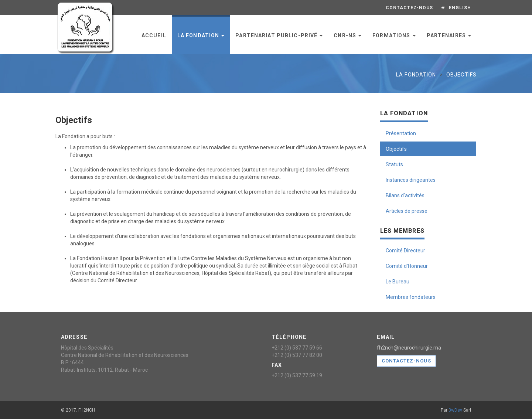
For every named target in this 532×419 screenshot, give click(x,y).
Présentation (401, 133)
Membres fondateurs (411, 297)
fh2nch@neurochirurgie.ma (409, 348)
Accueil (154, 35)
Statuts (394, 164)
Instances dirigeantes (411, 180)
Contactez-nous (406, 361)
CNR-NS (347, 35)
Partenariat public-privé (279, 35)
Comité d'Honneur (407, 266)
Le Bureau (398, 282)
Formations (394, 35)
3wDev (455, 410)
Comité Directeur (405, 251)
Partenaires (449, 35)
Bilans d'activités (405, 195)
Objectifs (396, 149)
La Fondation (201, 35)
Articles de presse (407, 211)
